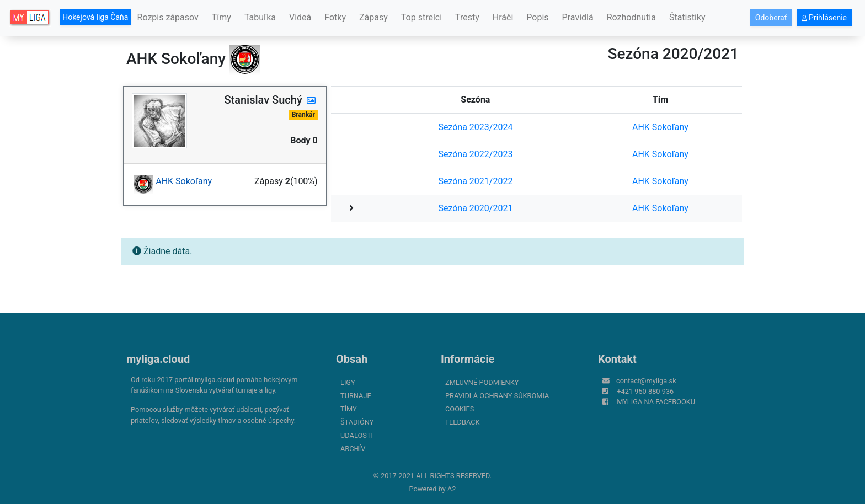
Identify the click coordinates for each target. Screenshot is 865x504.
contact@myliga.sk (646, 381)
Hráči (503, 17)
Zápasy (373, 17)
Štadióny (357, 422)
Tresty (467, 17)
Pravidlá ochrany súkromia (497, 396)
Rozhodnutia (631, 17)
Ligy (348, 382)
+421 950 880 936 (645, 391)
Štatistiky (687, 17)
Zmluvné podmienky (482, 382)
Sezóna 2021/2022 (475, 181)
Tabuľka (260, 17)
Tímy (221, 17)
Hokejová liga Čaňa (95, 17)
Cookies (460, 409)
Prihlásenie (824, 18)
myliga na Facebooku (656, 402)
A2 (452, 489)
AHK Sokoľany (660, 127)
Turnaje (356, 396)
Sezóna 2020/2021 (475, 208)
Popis (537, 17)
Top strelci (421, 17)
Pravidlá (578, 17)
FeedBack (463, 422)
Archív (353, 449)
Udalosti (357, 435)
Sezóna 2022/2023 (475, 154)
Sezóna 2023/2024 (475, 127)
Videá (300, 17)
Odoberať (771, 18)
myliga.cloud (158, 359)
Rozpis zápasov (168, 17)
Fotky (335, 17)
